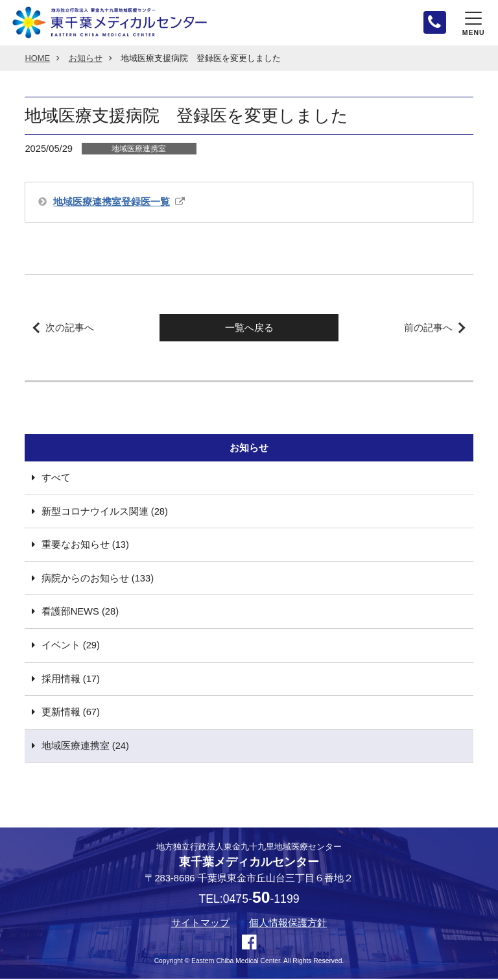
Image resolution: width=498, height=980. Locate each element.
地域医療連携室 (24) (85, 747)
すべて (56, 479)
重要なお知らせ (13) (85, 546)
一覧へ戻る (249, 329)
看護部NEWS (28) (80, 613)
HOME (37, 59)
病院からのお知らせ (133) (98, 580)
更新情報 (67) (71, 713)
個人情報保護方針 (288, 924)
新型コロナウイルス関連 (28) (105, 513)
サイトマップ (200, 924)
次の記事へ (70, 329)
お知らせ (86, 59)
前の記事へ (428, 329)
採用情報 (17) (71, 680)
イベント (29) (71, 646)
